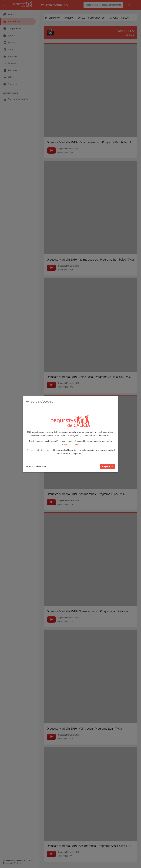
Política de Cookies (70, 444)
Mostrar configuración (36, 466)
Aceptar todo (107, 466)
